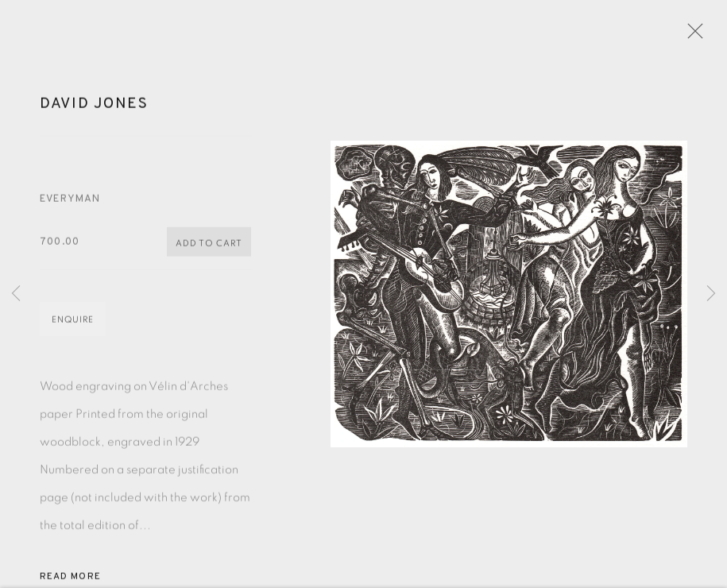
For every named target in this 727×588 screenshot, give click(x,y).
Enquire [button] (73, 324)
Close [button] (691, 36)
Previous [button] (16, 294)
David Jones (94, 107)
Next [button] (711, 294)
